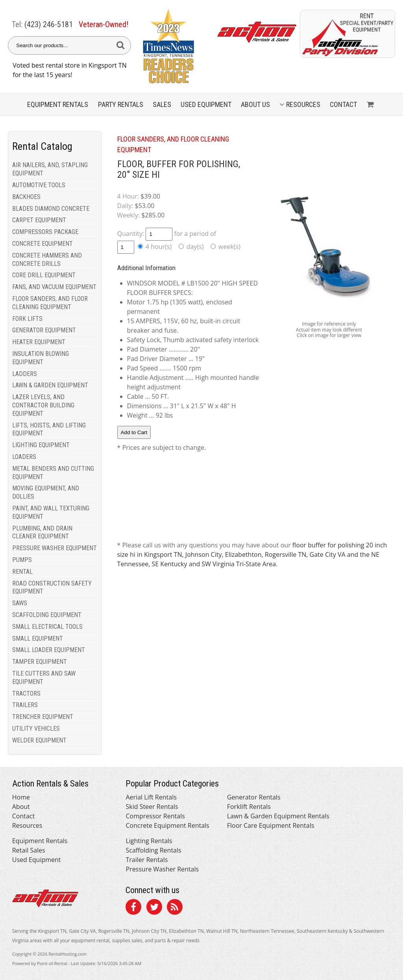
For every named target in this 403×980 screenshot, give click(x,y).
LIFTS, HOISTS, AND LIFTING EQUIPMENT (49, 429)
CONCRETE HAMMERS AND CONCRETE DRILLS (47, 260)
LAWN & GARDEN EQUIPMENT (50, 385)
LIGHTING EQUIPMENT (41, 445)
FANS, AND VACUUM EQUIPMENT (54, 287)
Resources (300, 104)
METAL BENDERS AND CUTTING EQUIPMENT (53, 473)
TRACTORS (26, 694)
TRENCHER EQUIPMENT (43, 717)
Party (121, 104)
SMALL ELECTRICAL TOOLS (47, 627)
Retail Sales (29, 850)
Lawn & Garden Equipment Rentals (278, 816)
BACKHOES (26, 197)
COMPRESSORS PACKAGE (45, 232)
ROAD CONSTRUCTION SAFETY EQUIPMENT (52, 588)
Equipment (58, 104)
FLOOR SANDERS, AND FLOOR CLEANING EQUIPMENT (50, 303)
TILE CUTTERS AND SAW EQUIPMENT (44, 678)
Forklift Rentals (249, 807)
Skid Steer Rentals (152, 807)
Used (206, 104)
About (21, 807)
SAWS (20, 603)
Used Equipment (37, 860)
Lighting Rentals (149, 841)
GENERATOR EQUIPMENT (44, 330)
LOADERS (24, 457)
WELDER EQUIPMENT (39, 740)
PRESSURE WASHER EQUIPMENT (55, 548)
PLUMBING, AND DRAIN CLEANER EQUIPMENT (42, 532)
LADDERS (25, 374)
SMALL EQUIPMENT (38, 638)
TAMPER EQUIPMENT (40, 662)
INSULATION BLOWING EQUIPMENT (41, 358)
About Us (255, 104)
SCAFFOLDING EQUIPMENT (47, 615)
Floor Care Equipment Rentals (271, 825)
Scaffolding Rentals (153, 850)
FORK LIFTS (27, 319)
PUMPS (22, 560)
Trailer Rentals (147, 860)
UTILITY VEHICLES (36, 729)
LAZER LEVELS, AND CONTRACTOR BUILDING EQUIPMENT (43, 405)
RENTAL (22, 572)
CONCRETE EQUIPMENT (43, 244)
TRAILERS (25, 705)
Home (21, 797)
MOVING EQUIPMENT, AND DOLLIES (46, 492)
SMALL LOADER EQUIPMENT (49, 650)
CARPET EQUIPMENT (39, 220)
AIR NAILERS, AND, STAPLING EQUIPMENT (50, 169)
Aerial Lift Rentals (151, 797)
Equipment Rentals (40, 841)
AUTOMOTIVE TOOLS (39, 185)
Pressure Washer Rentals (162, 869)
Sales (162, 104)
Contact (343, 104)
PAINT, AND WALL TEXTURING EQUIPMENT (51, 512)
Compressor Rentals (155, 816)
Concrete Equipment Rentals (167, 825)
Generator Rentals (254, 797)
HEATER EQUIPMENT (39, 342)
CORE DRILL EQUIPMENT (44, 275)
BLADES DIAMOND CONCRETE (51, 209)
